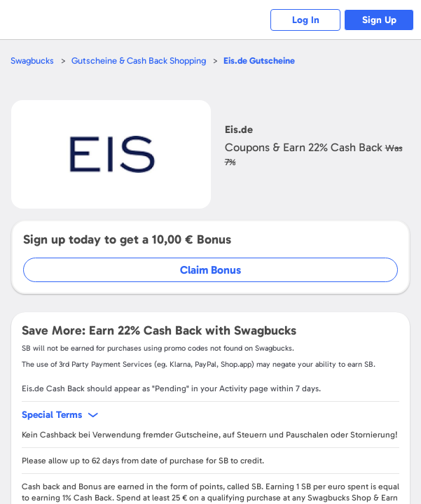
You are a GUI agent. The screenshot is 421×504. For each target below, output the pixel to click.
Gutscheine (259, 61)
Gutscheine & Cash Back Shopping (139, 61)
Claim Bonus (210, 270)
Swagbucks (32, 61)
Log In (306, 20)
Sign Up (379, 20)
